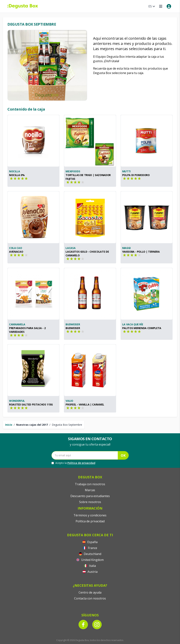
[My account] (169, 6)
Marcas (90, 490)
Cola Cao (16, 248)
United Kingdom (90, 560)
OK (123, 455)
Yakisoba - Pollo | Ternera (141, 252)
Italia (90, 566)
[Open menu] (161, 6)
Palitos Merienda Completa (142, 328)
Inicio (9, 425)
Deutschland (90, 554)
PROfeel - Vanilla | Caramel (85, 404)
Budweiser (73, 324)
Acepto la (73, 463)
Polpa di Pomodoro (136, 175)
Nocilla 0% (17, 175)
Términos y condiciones (90, 515)
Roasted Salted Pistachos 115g (31, 404)
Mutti (126, 171)
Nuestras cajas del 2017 (32, 425)
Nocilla (15, 171)
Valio (69, 401)
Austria (90, 572)
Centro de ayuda (90, 592)
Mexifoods (73, 171)
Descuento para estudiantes (90, 496)
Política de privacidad (81, 463)
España (90, 542)
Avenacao (16, 252)
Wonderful (17, 401)
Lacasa (70, 248)
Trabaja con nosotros (90, 484)
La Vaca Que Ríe (133, 324)
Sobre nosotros (90, 502)
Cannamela (17, 324)
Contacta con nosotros (90, 598)
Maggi (126, 248)
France (90, 548)
